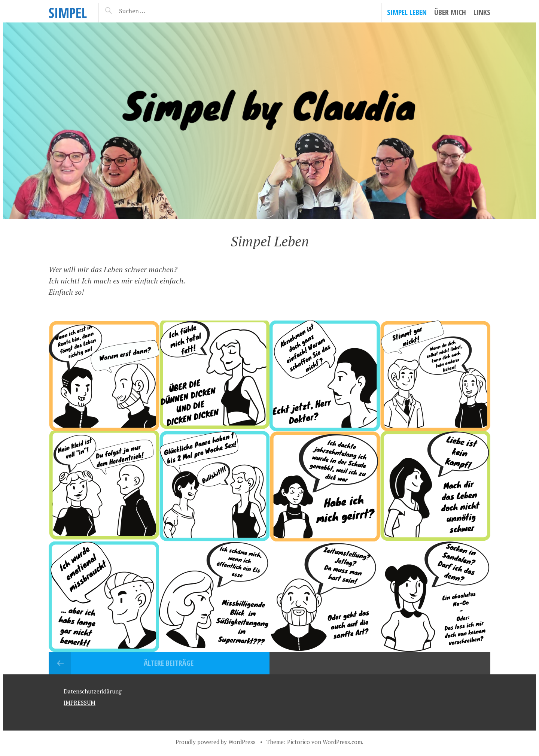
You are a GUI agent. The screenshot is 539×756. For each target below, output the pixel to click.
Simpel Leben (407, 12)
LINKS (482, 12)
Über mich (450, 12)
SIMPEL (68, 13)
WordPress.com (342, 742)
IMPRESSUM (80, 702)
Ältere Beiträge (169, 663)
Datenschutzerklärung (93, 691)
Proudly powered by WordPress (216, 742)
